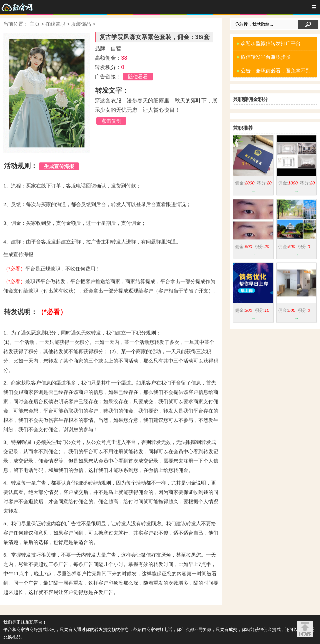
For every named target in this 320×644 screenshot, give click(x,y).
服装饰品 (81, 24)
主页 (35, 24)
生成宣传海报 (59, 166)
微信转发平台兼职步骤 (263, 57)
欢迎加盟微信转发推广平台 (268, 43)
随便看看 (138, 77)
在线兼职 (55, 24)
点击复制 (111, 121)
